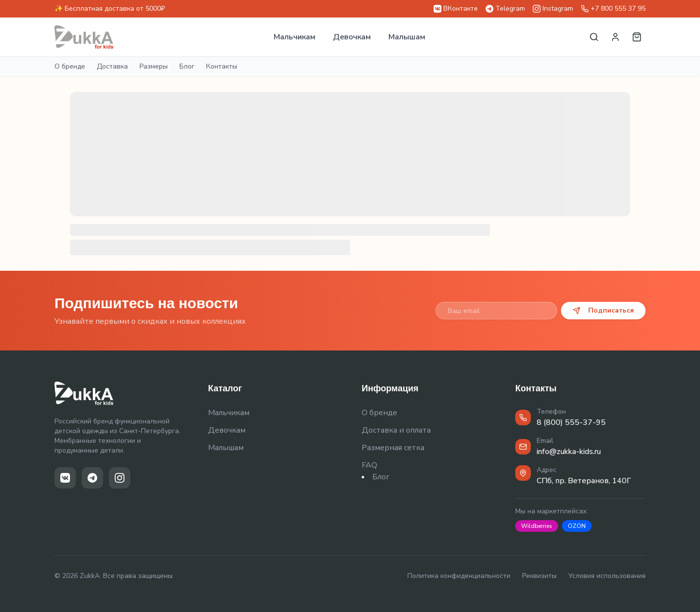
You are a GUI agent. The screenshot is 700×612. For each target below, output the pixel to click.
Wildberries (537, 526)
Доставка (112, 66)
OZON (577, 526)
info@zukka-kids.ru (569, 452)
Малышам (407, 37)
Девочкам (352, 37)
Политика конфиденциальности (459, 576)
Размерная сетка (393, 448)
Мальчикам (295, 37)
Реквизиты (539, 576)
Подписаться (603, 310)
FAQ (369, 465)
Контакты (222, 66)
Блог (187, 66)
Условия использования (607, 576)
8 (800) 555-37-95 (571, 422)
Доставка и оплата (396, 430)
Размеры (154, 66)
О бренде (70, 66)
